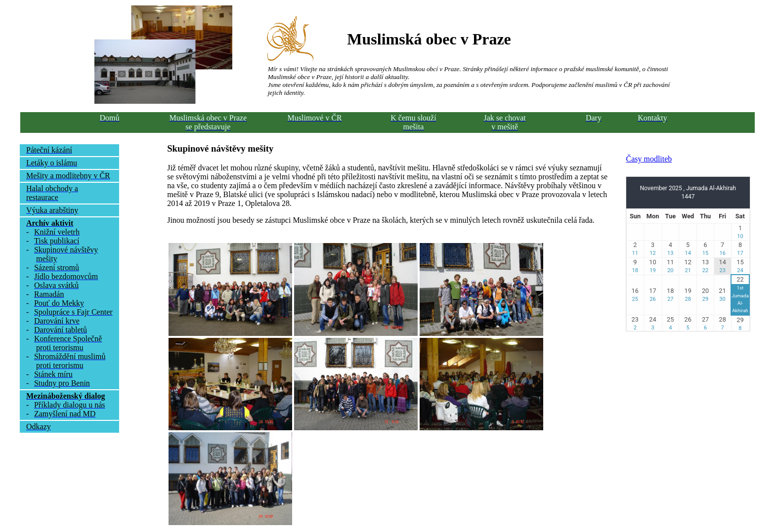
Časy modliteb (649, 159)
